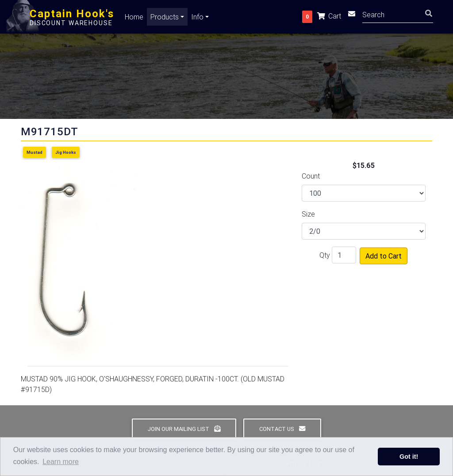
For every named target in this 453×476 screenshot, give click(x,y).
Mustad (35, 152)
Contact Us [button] (282, 429)
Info (197, 19)
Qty (325, 255)
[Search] (398, 16)
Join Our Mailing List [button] (184, 429)
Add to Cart (384, 256)
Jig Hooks (66, 152)
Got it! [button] (409, 457)
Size (308, 214)
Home (134, 19)
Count (311, 176)
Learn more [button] (61, 462)
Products (165, 19)
